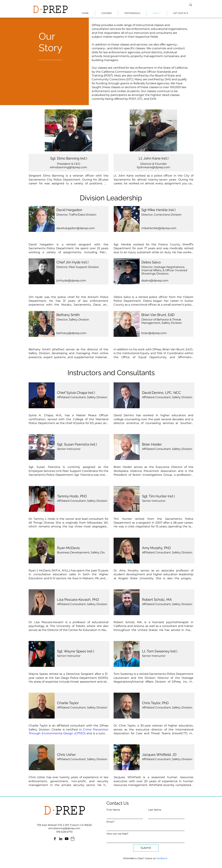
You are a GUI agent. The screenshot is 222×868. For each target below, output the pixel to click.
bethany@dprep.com (71, 333)
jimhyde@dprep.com (71, 281)
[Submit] (146, 848)
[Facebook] (55, 839)
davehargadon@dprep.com (76, 228)
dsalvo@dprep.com (155, 281)
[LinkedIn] (61, 839)
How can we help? (117, 834)
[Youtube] (67, 839)
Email (110, 822)
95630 (88, 825)
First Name (113, 810)
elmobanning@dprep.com (69, 167)
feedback (162, 858)
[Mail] (73, 839)
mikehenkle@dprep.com (159, 228)
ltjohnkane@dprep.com (153, 167)
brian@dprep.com (154, 333)
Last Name (155, 810)
